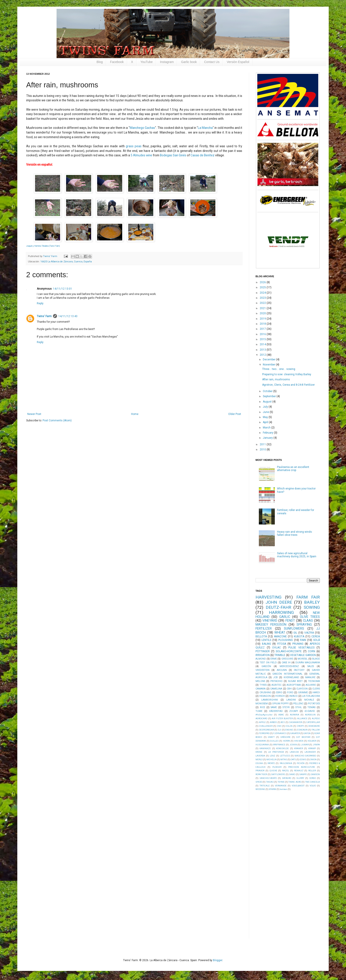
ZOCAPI (294, 711)
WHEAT (280, 633)
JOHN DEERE (279, 602)
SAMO (292, 774)
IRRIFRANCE (279, 745)
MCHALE (309, 700)
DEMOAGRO (314, 726)
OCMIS (303, 759)
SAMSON (315, 774)
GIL (295, 633)
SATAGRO (287, 778)
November (269, 365)
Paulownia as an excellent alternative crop (293, 469)
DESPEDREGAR (266, 730)
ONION (313, 759)
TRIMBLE (280, 655)
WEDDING (260, 789)
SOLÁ (317, 640)
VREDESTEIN (262, 670)
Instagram (167, 62)
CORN (312, 651)
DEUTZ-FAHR (278, 607)
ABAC (281, 715)
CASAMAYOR (296, 722)
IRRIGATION (263, 655)
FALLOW (316, 730)
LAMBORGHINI (270, 700)
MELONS (260, 681)
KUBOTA (299, 636)
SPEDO (259, 782)
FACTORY (299, 670)
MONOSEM (262, 704)
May (266, 417)
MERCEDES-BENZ (289, 666)
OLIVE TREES (310, 617)
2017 (263, 329)
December (269, 359)
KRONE (259, 752)
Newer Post (34, 414)
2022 (263, 303)
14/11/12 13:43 (68, 316)
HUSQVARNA (262, 745)
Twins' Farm (44, 316)
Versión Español (238, 62)
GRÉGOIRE (286, 737)
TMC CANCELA (313, 782)
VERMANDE (281, 786)
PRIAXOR (260, 771)
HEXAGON (265, 696)
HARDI (316, 692)
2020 (263, 313)
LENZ (272, 756)
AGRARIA (295, 715)
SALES (311, 666)
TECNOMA (314, 681)
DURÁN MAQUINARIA (308, 663)
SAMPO (303, 774)
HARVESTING (268, 597)
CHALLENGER (266, 726)
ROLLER (312, 771)
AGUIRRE (311, 685)
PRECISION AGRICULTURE (302, 767)
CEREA (316, 636)
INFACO (293, 696)
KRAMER (299, 748)
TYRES (263, 685)
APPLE (262, 722)
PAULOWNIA (286, 763)
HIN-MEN (299, 741)
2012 (263, 355)
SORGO (313, 778)
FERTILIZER (264, 629)
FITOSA (282, 644)
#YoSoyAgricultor (264, 715)
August (268, 402)
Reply (40, 303)
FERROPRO (264, 733)
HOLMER (312, 741)
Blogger (218, 960)
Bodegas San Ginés (173, 155)
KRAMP (312, 748)
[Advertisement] (289, 864)
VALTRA (309, 633)
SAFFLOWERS (278, 774)
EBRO (279, 692)
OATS (293, 759)
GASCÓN (266, 666)
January (268, 438)
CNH (279, 726)
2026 (263, 282)
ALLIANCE (302, 718)
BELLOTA (261, 636)
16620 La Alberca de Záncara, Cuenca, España (66, 262)
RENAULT (299, 771)
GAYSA (307, 733)
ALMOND (261, 659)
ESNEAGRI (302, 730)
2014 (263, 344)
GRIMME (303, 692)
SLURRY (300, 778)
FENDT (290, 621)
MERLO (259, 759)
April (266, 422)
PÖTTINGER (263, 651)
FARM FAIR (308, 597)
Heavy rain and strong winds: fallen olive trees (295, 533)
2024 (263, 293)
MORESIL (303, 659)
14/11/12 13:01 (63, 289)
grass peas (134, 146)
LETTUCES (285, 756)
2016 (263, 334)
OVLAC (276, 648)
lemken (284, 789)
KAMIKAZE (265, 748)
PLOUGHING (286, 640)
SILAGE (316, 659)
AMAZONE (280, 636)
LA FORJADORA (311, 696)
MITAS (284, 759)
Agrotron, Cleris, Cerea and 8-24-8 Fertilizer (288, 385)
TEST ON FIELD (268, 663)
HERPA (286, 741)
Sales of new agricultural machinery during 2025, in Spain (297, 555)
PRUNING (298, 644)
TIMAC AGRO (295, 782)
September (270, 396)
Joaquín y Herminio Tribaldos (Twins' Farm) (43, 246)
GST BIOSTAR (303, 737)
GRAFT (271, 737)
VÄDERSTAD (276, 711)
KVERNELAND (291, 677)
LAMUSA (294, 752)
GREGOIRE (287, 659)
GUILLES (274, 741)
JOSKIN (293, 745)
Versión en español (39, 165)
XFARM (272, 789)
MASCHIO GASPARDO (305, 756)
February (268, 433)
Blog (100, 62)
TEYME (281, 782)
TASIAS (270, 782)
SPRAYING (304, 625)
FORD (290, 692)
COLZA (289, 726)
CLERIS (316, 689)
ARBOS (273, 722)
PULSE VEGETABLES (301, 648)
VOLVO (313, 786)
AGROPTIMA (294, 685)
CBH (289, 689)
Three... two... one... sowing (279, 369)
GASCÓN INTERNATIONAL (287, 674)
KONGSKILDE (282, 748)
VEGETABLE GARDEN (303, 655)
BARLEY (312, 602)
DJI (280, 730)
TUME (259, 711)
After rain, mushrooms (276, 379)
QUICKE (273, 771)
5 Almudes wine (141, 155)
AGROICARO (261, 718)
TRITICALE (265, 786)
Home (135, 414)
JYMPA (316, 745)
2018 (263, 324)
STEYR (286, 707)
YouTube (146, 62)
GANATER (295, 733)
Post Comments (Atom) (57, 420)
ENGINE (289, 730)
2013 (263, 350)
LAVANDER (310, 752)
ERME (274, 659)
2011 (263, 444)
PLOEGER (277, 767)
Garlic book (189, 62)
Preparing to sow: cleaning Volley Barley (287, 374)
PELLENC (298, 704)
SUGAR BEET (295, 681)
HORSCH (280, 696)
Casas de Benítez (202, 155)
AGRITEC (276, 685)
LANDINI (291, 700)
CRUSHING (265, 692)
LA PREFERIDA (276, 752)
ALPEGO (316, 718)
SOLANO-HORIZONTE (289, 651)
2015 (263, 339)
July (266, 407)
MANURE (310, 677)
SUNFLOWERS (294, 629)
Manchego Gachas (142, 128)
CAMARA (260, 689)
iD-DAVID (310, 711)
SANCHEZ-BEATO (268, 778)
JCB (275, 677)
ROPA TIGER (261, 774)
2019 (263, 319)
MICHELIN (271, 759)
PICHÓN (301, 763)
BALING (266, 644)
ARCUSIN (282, 670)
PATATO (271, 763)
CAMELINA (276, 689)
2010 (263, 450)
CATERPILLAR (313, 722)
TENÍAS (311, 707)
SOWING (312, 607)
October (268, 391)
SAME (274, 707)
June (266, 412)
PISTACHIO (276, 681)
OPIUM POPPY (280, 704)
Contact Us (212, 62)
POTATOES (314, 704)
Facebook (117, 62)
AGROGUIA (310, 715)
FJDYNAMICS (280, 733)
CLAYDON (302, 689)
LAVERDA (260, 756)
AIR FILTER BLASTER (282, 718)
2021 (263, 308)
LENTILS (266, 640)
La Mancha (205, 128)
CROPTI (301, 726)
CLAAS (308, 621)
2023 (263, 298)
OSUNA (259, 763)
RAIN (303, 640)
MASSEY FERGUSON (271, 625)
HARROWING (281, 612)
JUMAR (305, 745)
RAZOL (286, 771)
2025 (263, 287)
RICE (262, 707)
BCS (283, 722)
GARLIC (285, 617)
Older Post (235, 414)
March (267, 428)
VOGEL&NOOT (298, 786)
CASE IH (286, 663)
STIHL (299, 707)
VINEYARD (270, 621)
